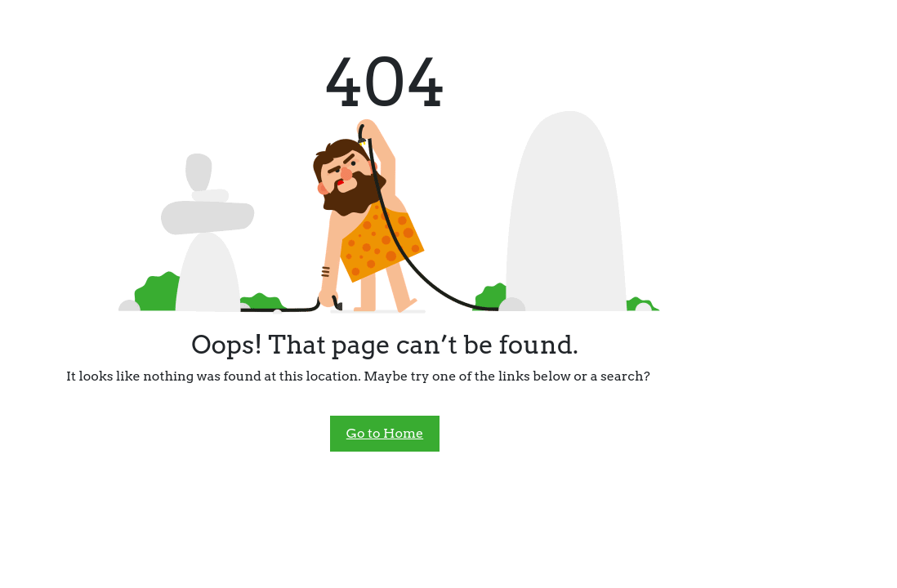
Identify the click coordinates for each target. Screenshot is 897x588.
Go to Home (385, 433)
